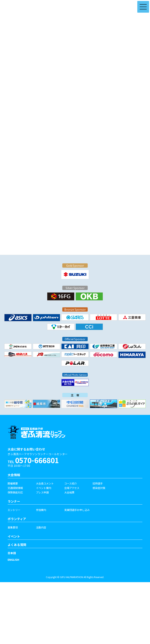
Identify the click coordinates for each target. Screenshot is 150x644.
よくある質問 (17, 545)
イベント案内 (44, 488)
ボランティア (17, 519)
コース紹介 (71, 483)
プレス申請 (42, 492)
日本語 (12, 553)
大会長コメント (45, 483)
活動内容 (41, 527)
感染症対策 (99, 488)
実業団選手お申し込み (77, 510)
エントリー (14, 510)
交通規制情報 (15, 488)
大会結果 (69, 492)
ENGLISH (13, 560)
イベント (14, 536)
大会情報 (14, 475)
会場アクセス (72, 488)
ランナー (14, 501)
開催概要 (13, 483)
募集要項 (13, 527)
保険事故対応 (15, 492)
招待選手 (98, 483)
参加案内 (41, 510)
